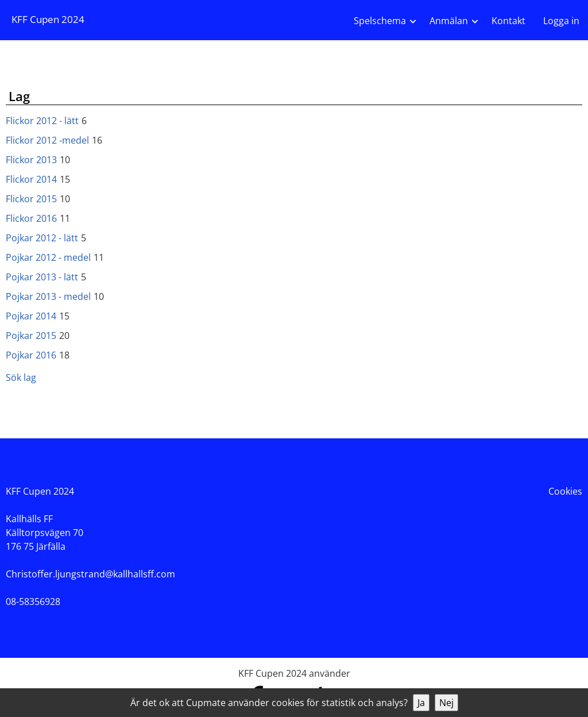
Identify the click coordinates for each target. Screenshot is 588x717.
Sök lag (21, 377)
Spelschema (380, 21)
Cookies (565, 491)
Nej (446, 703)
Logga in (561, 21)
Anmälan (449, 21)
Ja (421, 703)
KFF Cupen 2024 (48, 19)
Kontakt (508, 21)
